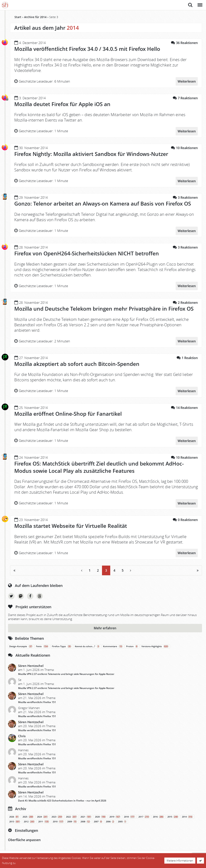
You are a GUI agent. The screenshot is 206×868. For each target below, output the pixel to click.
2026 (14, 816)
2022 (72, 816)
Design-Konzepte (21, 646)
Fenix (42, 646)
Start (18, 17)
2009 (72, 821)
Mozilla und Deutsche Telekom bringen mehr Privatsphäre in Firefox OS (104, 308)
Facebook (30, 596)
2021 (86, 816)
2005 (122, 821)
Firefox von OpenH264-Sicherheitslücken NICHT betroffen (87, 253)
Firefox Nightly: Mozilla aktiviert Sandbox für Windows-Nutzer (91, 154)
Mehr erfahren (105, 627)
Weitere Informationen (180, 861)
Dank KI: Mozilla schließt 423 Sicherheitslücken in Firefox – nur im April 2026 (62, 800)
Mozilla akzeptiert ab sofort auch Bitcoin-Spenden (77, 363)
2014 (187, 816)
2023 (57, 816)
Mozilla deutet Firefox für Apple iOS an (62, 104)
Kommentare (113, 646)
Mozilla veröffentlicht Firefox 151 (37, 702)
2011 (44, 821)
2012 (29, 821)
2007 (98, 821)
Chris (22, 735)
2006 (110, 821)
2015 (173, 816)
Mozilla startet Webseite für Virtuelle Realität (71, 525)
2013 (15, 821)
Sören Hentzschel (31, 665)
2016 (159, 816)
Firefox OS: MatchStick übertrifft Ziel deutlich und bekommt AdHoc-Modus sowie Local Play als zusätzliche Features (99, 467)
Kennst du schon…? (87, 646)
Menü (200, 3)
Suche (190, 5)
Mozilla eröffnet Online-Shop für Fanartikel (68, 413)
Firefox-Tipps (62, 646)
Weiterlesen (187, 81)
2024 (43, 816)
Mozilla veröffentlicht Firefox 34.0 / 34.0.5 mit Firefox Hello (87, 49)
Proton (132, 646)
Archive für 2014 (35, 17)
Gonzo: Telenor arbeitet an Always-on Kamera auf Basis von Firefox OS (103, 204)
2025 (28, 816)
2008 (85, 821)
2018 (130, 816)
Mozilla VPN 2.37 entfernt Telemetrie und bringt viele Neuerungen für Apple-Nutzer (66, 673)
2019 (115, 816)
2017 (144, 816)
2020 (101, 816)
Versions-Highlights (155, 646)
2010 (58, 821)
